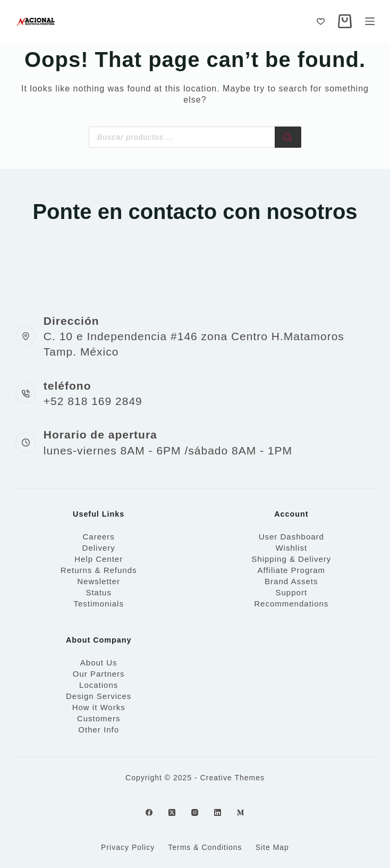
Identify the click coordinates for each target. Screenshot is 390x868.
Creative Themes (232, 778)
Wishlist (291, 548)
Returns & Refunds (99, 570)
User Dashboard (291, 537)
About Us (99, 663)
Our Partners (99, 674)
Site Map (272, 847)
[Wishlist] (321, 22)
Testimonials (99, 604)
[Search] (288, 137)
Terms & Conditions (205, 847)
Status (99, 592)
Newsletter (99, 581)
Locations (99, 685)
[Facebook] (149, 812)
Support (292, 592)
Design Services (99, 696)
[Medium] (240, 812)
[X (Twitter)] (172, 812)
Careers (98, 537)
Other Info (99, 730)
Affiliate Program (291, 570)
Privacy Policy (128, 847)
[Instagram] (195, 812)
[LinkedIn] (218, 812)
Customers (99, 718)
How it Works (99, 707)
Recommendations (291, 604)
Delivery (99, 548)
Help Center (99, 559)
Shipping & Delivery (291, 559)
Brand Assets (291, 581)
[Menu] (370, 21)
